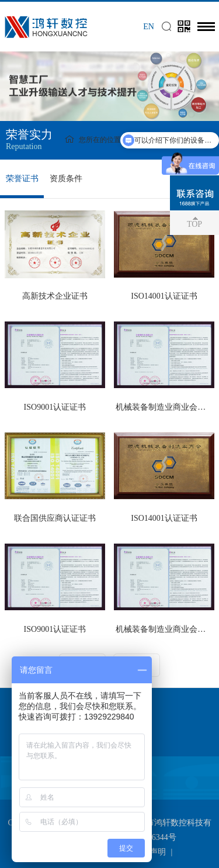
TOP (194, 224)
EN (149, 27)
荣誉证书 (22, 179)
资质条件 (66, 179)
